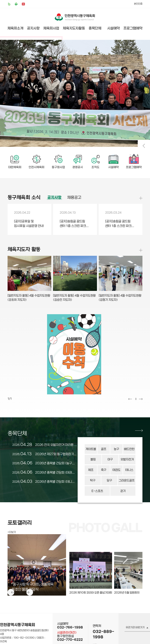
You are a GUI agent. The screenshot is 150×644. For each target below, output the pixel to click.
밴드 (9, 4)
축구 (104, 470)
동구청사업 (58, 167)
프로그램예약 (133, 28)
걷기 (123, 491)
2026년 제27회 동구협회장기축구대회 (45, 454)
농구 (116, 449)
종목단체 (95, 28)
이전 (130, 399)
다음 (141, 399)
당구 (109, 481)
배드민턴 (129, 449)
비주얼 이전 (144, 146)
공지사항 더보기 (141, 198)
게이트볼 (91, 449)
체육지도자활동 (74, 28)
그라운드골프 (127, 481)
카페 (16, 4)
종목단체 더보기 (139, 430)
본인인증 (138, 4)
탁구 (93, 481)
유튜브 (23, 4)
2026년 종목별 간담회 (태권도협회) (45, 472)
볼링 (93, 459)
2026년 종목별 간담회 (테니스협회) (45, 482)
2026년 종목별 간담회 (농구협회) (45, 463)
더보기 (12, 532)
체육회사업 (51, 28)
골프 (104, 449)
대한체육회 (15, 167)
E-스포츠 (97, 491)
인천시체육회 (37, 167)
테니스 (129, 470)
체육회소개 (15, 28)
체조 (91, 470)
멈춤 (135, 399)
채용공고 (74, 197)
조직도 (95, 167)
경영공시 (78, 167)
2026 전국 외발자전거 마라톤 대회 (45, 445)
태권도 (117, 470)
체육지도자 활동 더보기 (141, 250)
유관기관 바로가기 (135, 627)
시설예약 (113, 28)
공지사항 (33, 28)
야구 (110, 459)
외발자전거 (127, 459)
